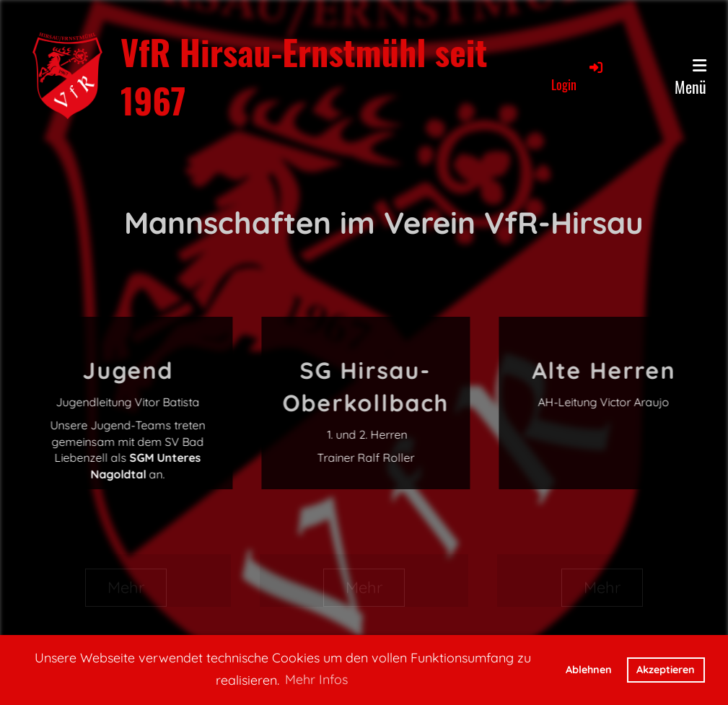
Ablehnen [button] (589, 670)
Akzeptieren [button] (666, 670)
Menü (690, 78)
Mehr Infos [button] (316, 679)
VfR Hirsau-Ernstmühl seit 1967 (304, 76)
